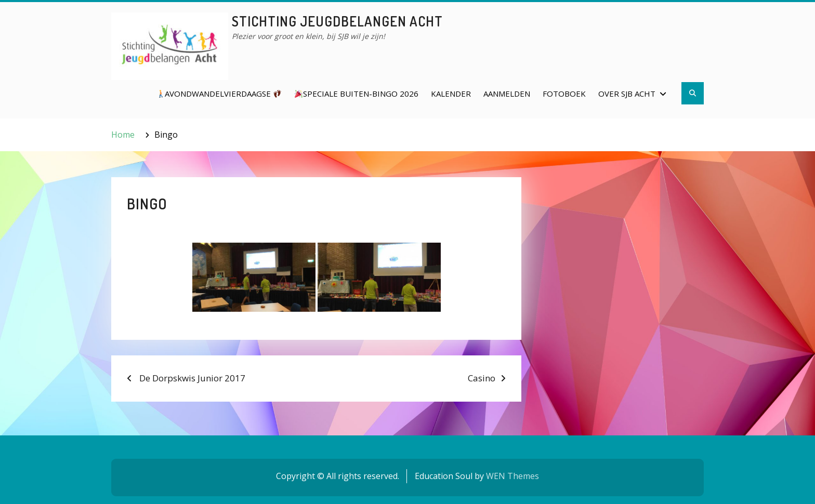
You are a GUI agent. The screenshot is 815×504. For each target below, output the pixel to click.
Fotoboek (564, 94)
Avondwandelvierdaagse (219, 94)
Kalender (451, 94)
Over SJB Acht (627, 94)
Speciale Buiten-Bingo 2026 (357, 94)
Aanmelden (507, 94)
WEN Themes (512, 476)
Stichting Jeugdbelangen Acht (337, 21)
